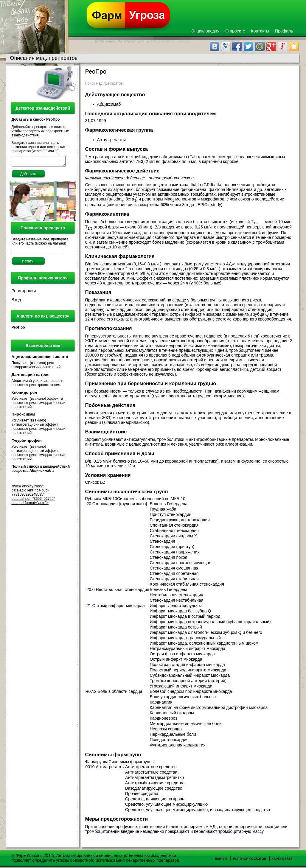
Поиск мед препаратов (104, 83)
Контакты (260, 31)
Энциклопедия (205, 31)
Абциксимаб (109, 104)
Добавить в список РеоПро (36, 119)
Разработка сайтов (249, 859)
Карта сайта (282, 859)
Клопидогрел (24, 394)
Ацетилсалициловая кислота (40, 358)
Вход (16, 301)
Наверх (221, 859)
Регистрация (24, 293)
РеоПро (18, 329)
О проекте (235, 31)
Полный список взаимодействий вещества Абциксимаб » (41, 470)
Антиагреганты (112, 140)
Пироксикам (23, 416)
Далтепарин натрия (31, 376)
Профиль (284, 31)
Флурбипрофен (27, 442)
